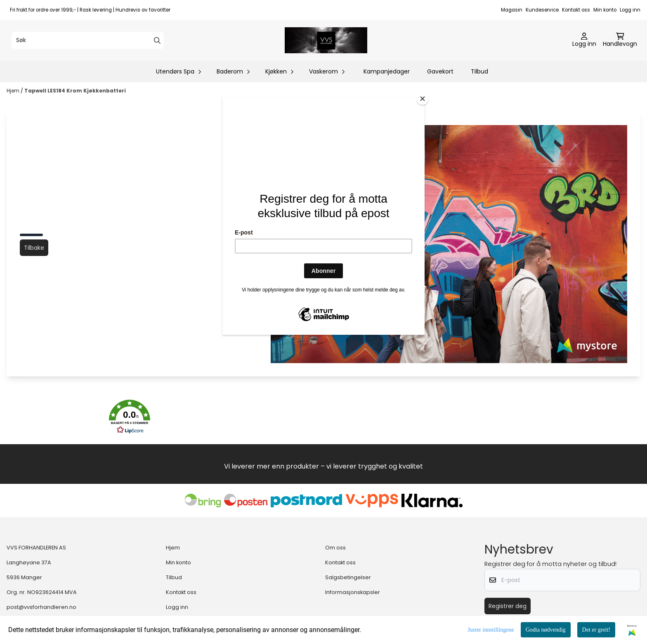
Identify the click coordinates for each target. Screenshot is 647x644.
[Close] (423, 99)
